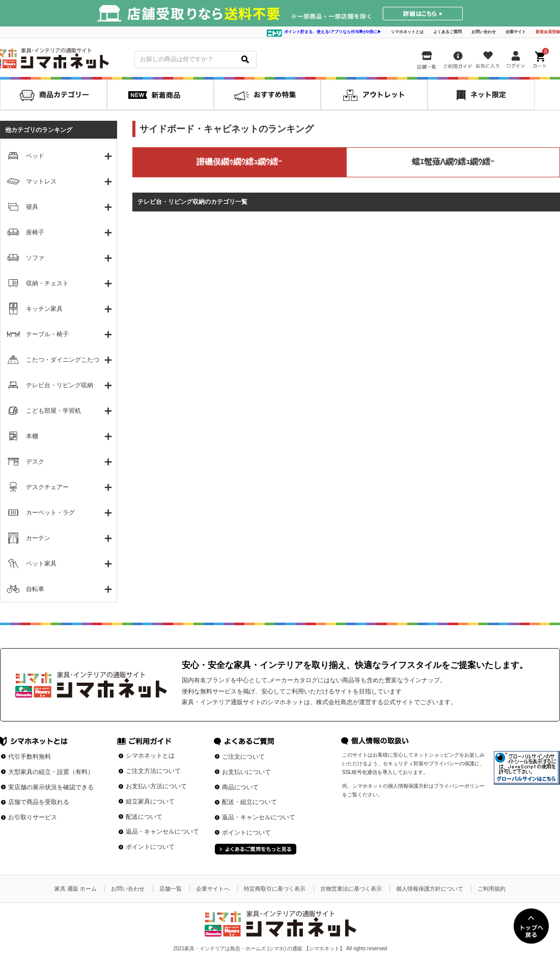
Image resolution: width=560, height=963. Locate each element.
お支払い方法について (156, 786)
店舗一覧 (171, 889)
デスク (35, 462)
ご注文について (243, 757)
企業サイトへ (213, 889)
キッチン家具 (44, 309)
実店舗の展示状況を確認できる (51, 787)
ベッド (35, 156)
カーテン (38, 538)
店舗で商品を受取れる (39, 802)
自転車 (35, 589)
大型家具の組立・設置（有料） (51, 772)
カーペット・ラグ (50, 513)
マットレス (41, 181)
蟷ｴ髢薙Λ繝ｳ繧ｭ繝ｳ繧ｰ (453, 162)
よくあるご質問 (447, 32)
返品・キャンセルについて (162, 832)
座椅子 (35, 232)
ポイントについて (150, 847)
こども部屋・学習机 (53, 411)
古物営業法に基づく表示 (351, 889)
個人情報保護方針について (430, 889)
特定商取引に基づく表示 (275, 889)
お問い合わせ (484, 32)
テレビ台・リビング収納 (60, 385)
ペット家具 (41, 564)
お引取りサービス (33, 817)
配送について (144, 817)
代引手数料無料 (30, 757)
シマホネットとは (407, 32)
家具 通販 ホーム (76, 889)
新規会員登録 (548, 32)
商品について (240, 787)
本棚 (32, 436)
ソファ (35, 258)
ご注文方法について (153, 771)
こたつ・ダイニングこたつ (63, 360)
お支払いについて (246, 772)
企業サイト (516, 32)
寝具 (32, 207)
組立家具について (150, 801)
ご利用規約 (492, 889)
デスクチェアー (47, 487)
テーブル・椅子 (47, 334)
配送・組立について (249, 802)
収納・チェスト (47, 283)
